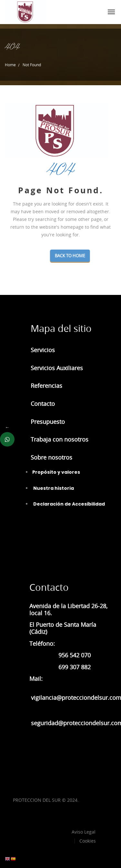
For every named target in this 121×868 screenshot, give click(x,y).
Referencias (46, 386)
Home (10, 65)
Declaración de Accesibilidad (69, 504)
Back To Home (85, 256)
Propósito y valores (56, 472)
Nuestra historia (53, 488)
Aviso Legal (84, 832)
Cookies (88, 841)
